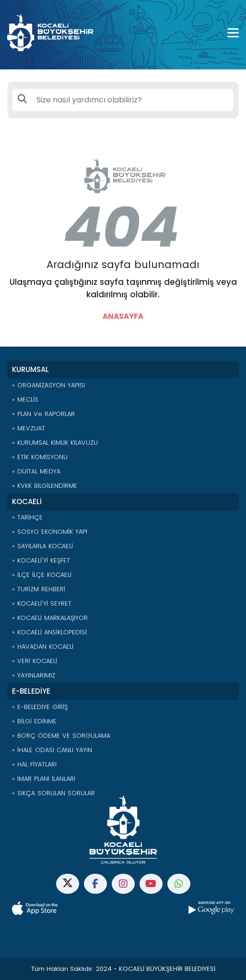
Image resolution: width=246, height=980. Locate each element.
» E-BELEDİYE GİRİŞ (40, 707)
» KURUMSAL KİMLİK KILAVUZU (55, 443)
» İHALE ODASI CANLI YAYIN (52, 750)
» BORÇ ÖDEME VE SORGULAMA (61, 736)
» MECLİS (25, 400)
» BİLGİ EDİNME (34, 721)
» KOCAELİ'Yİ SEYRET (42, 603)
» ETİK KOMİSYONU (40, 457)
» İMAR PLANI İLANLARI (44, 779)
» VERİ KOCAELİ (35, 661)
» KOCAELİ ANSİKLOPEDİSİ (49, 632)
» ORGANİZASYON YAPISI (48, 385)
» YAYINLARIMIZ (34, 675)
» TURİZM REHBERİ (39, 589)
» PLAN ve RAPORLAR (43, 414)
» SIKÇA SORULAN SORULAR (53, 793)
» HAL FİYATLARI (34, 764)
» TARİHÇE (27, 517)
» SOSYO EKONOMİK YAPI (50, 532)
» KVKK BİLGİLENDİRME (45, 486)
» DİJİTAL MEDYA (36, 471)
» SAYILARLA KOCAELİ (42, 546)
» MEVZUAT (29, 428)
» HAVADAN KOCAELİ (43, 647)
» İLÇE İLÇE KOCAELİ (42, 575)
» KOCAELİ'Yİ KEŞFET (41, 560)
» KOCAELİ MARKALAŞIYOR (50, 618)
